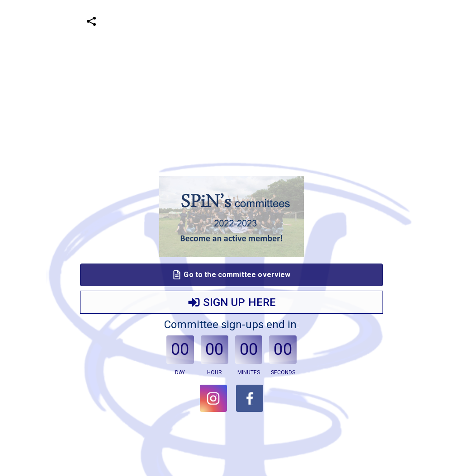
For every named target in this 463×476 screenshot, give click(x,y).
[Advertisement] (228, 63)
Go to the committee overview (231, 275)
